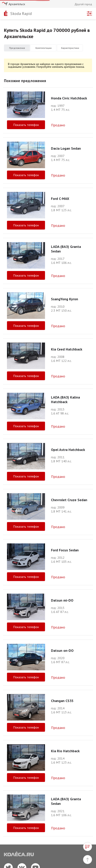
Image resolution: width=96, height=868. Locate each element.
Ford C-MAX (60, 199)
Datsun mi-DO (62, 600)
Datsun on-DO (62, 651)
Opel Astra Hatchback (68, 450)
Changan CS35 (62, 701)
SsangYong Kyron (65, 299)
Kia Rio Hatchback (65, 751)
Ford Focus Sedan (65, 550)
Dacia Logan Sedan (66, 148)
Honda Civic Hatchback (69, 98)
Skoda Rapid (21, 14)
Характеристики (70, 48)
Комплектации (44, 48)
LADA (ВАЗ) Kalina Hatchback (65, 400)
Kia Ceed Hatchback (67, 349)
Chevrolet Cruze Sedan (69, 500)
